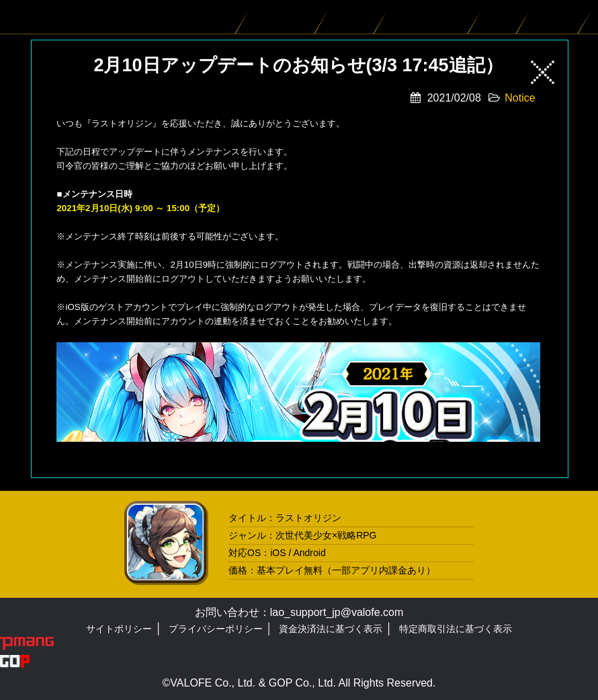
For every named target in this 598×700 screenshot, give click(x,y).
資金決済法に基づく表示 (331, 629)
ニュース (221, 17)
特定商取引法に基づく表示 (456, 629)
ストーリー (354, 17)
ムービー (502, 17)
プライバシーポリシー (216, 629)
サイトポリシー (119, 629)
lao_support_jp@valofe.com (337, 612)
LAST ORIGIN (54, 17)
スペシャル (557, 17)
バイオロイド (285, 17)
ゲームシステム (431, 17)
